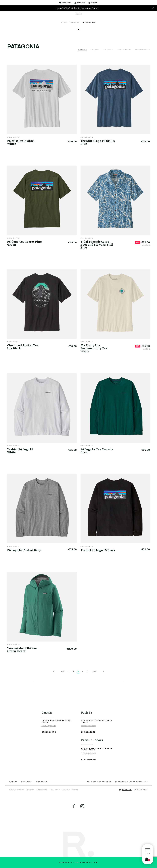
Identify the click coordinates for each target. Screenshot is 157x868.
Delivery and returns (99, 782)
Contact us (66, 790)
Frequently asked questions (132, 782)
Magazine (26, 782)
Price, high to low (142, 50)
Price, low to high (124, 50)
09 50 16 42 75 (49, 732)
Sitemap (75, 790)
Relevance (83, 50)
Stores (13, 782)
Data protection (42, 790)
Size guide (41, 782)
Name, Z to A (108, 50)
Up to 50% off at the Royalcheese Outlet (77, 8)
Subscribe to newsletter (79, 862)
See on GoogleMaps (49, 726)
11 (88, 672)
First (63, 672)
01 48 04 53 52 (88, 732)
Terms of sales (55, 790)
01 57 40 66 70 (88, 760)
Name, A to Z (95, 50)
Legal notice (30, 790)
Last (94, 672)
